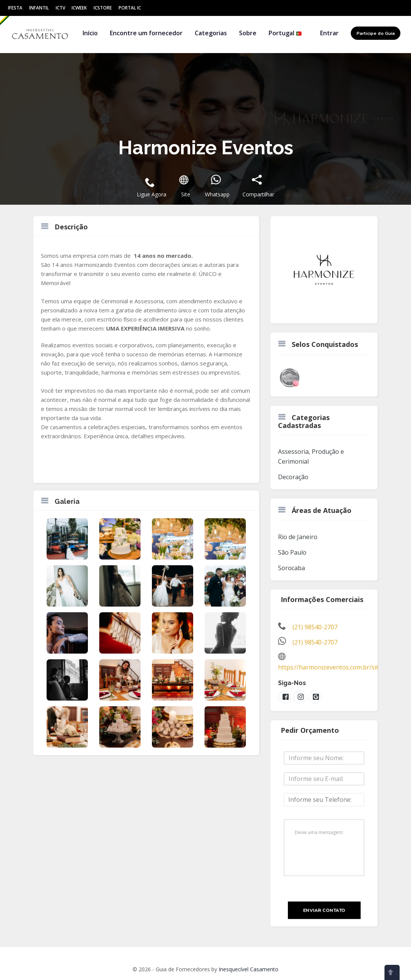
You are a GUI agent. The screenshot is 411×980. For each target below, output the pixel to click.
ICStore (103, 8)
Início (90, 33)
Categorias (211, 33)
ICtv (60, 8)
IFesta (15, 8)
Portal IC (130, 8)
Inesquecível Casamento (248, 969)
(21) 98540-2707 (315, 627)
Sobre (248, 33)
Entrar (329, 33)
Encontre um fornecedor (146, 33)
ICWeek (79, 8)
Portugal (285, 33)
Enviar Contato (324, 910)
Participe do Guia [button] (376, 33)
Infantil (39, 8)
